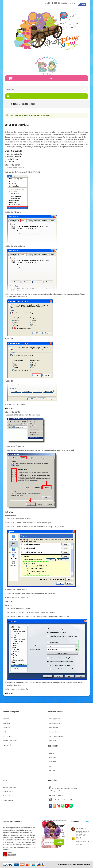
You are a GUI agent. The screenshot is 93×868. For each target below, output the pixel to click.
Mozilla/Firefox (12, 159)
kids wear (6, 719)
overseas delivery (54, 732)
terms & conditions (9, 787)
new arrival (7, 745)
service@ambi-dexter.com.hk (60, 799)
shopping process (54, 719)
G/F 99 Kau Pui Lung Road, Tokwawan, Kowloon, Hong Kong (63, 789)
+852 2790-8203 (56, 795)
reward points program (56, 736)
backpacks (7, 727)
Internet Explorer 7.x (15, 154)
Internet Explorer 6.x (15, 157)
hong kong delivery (55, 723)
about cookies (8, 800)
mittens (6, 732)
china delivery (53, 727)
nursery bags (8, 736)
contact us (52, 741)
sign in (73, 3)
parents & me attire (10, 741)
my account (53, 757)
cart (50, 766)
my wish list (52, 762)
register (64, 3)
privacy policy (8, 791)
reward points (53, 775)
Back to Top (9, 408)
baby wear (7, 723)
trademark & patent (10, 796)
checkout (52, 770)
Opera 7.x (10, 162)
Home (15, 104)
